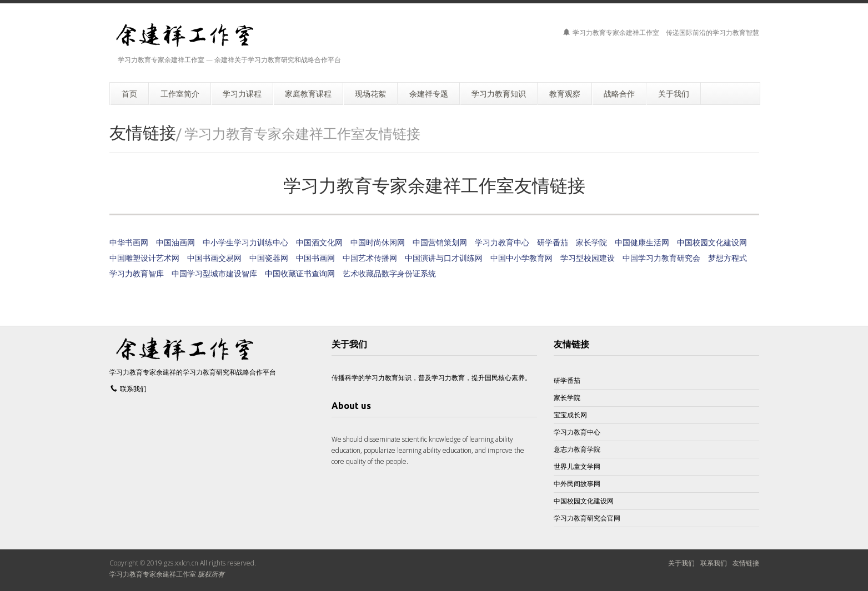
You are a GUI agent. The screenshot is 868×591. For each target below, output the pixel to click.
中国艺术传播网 (370, 258)
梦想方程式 (727, 258)
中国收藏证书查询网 (300, 273)
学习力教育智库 (137, 273)
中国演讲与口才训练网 (444, 258)
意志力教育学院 (577, 449)
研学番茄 (553, 242)
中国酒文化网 (319, 242)
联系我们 (133, 389)
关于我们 (681, 563)
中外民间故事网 (577, 484)
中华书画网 (129, 242)
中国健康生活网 (642, 242)
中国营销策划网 (440, 242)
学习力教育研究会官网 (587, 518)
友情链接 (571, 344)
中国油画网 (175, 242)
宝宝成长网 (570, 415)
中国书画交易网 (214, 258)
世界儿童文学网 (577, 466)
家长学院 (591, 242)
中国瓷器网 (269, 258)
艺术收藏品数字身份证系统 (389, 273)
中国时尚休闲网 (378, 242)
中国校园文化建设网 (712, 242)
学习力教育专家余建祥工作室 (153, 574)
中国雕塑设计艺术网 (144, 258)
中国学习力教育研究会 (661, 258)
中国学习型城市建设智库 (214, 273)
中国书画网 (315, 258)
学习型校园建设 (588, 258)
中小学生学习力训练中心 (245, 242)
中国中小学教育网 (521, 258)
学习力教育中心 (502, 242)
